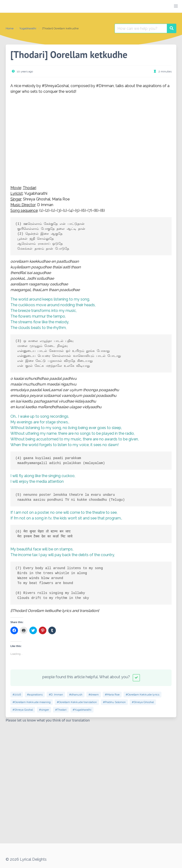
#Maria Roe (112, 695)
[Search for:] (141, 28)
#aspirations (35, 695)
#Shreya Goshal (23, 710)
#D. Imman (56, 695)
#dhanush (76, 695)
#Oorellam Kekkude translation (77, 702)
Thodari (29, 188)
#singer (44, 710)
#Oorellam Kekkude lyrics (142, 695)
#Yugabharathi (82, 710)
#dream (94, 695)
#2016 (17, 695)
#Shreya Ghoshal (143, 702)
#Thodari (61, 710)
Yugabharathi (28, 28)
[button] (176, 6)
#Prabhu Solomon (114, 702)
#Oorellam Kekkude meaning (32, 702)
